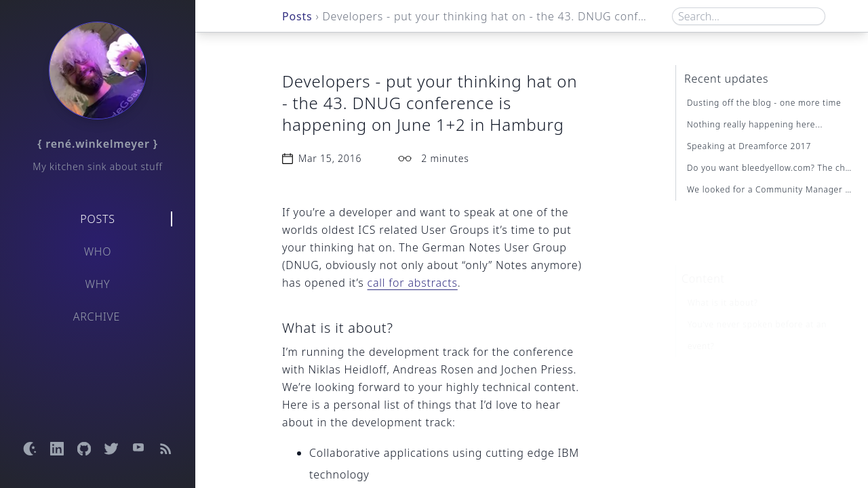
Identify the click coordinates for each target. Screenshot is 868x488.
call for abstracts (413, 283)
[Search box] (749, 16)
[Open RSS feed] (165, 449)
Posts (98, 219)
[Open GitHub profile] (84, 449)
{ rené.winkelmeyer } (98, 144)
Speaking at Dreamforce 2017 (749, 146)
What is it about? (723, 282)
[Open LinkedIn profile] (57, 449)
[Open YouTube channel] (138, 449)
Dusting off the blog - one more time (764, 103)
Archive (97, 317)
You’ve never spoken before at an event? (757, 314)
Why (98, 284)
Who (98, 251)
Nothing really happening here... (755, 124)
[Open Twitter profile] (111, 449)
